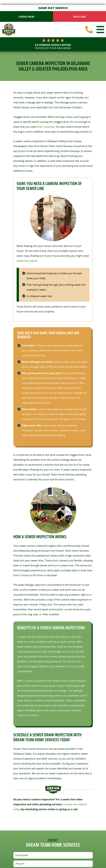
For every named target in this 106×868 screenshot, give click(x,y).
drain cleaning (46, 127)
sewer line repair (27, 261)
